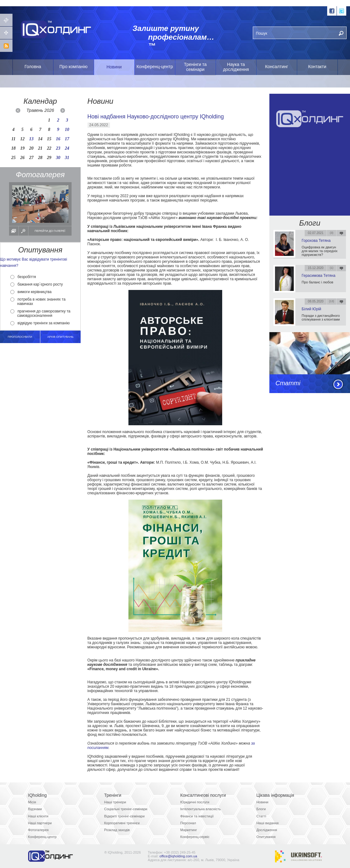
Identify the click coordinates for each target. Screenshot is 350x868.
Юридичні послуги (195, 802)
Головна (33, 67)
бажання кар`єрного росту (37, 284)
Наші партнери (40, 823)
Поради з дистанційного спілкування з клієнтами (321, 317)
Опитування (266, 837)
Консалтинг (277, 67)
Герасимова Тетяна (318, 276)
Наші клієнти (38, 816)
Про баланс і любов (317, 282)
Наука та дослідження (236, 67)
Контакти (317, 67)
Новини (114, 67)
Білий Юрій (311, 309)
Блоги (310, 223)
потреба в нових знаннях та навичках (38, 302)
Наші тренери (115, 802)
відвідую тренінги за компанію (40, 323)
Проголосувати (20, 337)
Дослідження (267, 830)
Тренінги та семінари (195, 67)
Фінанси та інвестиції (197, 816)
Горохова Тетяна (316, 241)
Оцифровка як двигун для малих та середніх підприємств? (320, 251)
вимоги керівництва (31, 292)
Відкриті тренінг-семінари (124, 816)
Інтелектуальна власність (201, 809)
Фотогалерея (38, 830)
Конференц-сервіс (195, 837)
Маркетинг (189, 830)
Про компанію (73, 67)
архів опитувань (60, 337)
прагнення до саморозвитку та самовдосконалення (40, 313)
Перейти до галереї (50, 231)
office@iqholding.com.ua (178, 856)
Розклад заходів (117, 830)
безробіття (23, 277)
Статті (288, 383)
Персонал (188, 823)
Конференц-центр (155, 67)
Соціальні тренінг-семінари (126, 809)
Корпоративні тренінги (122, 823)
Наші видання (267, 823)
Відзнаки (35, 809)
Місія (32, 802)
